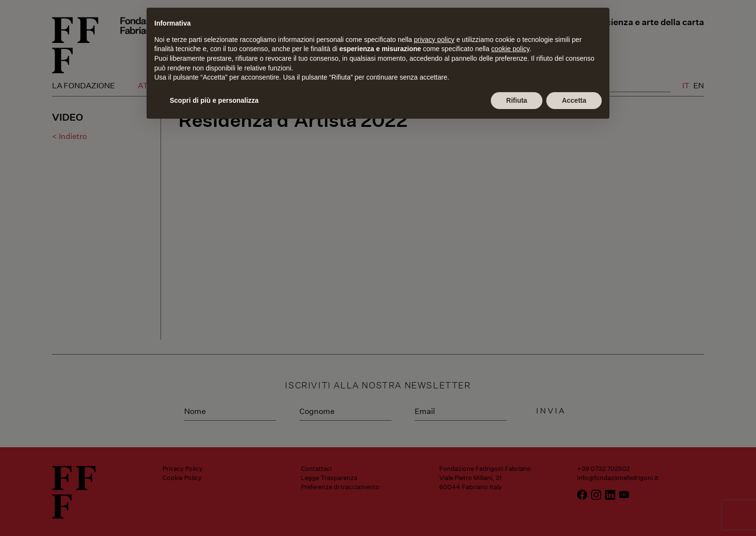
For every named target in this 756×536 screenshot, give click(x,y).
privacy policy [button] (434, 40)
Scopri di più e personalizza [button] (214, 100)
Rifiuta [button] (517, 100)
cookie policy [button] (510, 49)
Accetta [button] (574, 100)
